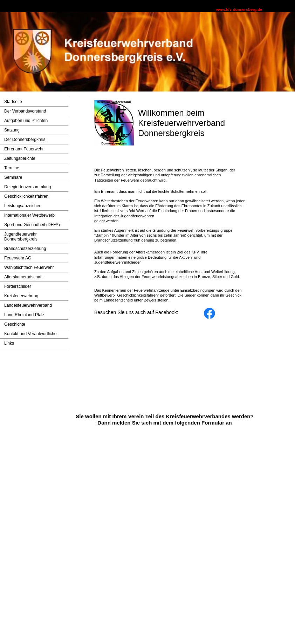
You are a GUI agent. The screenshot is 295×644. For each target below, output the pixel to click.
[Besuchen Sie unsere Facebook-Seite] (210, 313)
